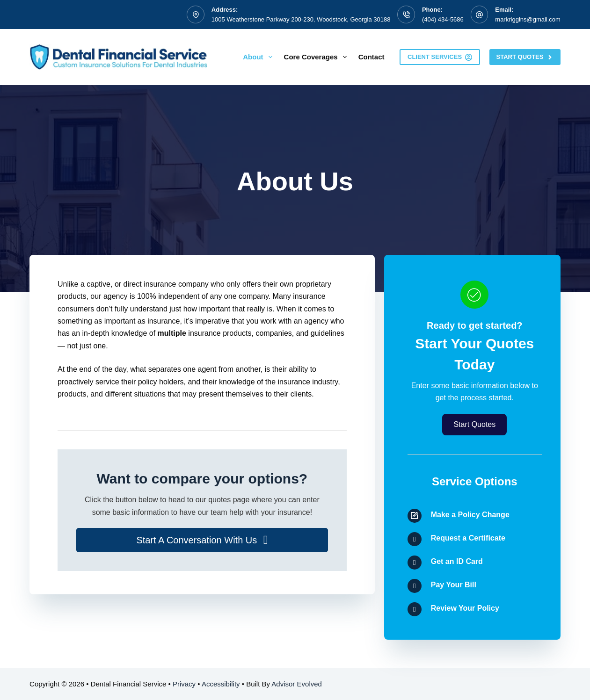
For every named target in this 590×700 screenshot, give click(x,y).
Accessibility (221, 684)
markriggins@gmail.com (528, 19)
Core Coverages (317, 57)
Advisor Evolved (297, 684)
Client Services (440, 57)
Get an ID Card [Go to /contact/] (457, 561)
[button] (202, 540)
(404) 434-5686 (443, 19)
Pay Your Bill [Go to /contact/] (454, 585)
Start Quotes (525, 57)
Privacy (184, 684)
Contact (371, 57)
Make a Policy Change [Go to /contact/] (470, 515)
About (259, 57)
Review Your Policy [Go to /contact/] (465, 608)
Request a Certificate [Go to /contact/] (468, 538)
